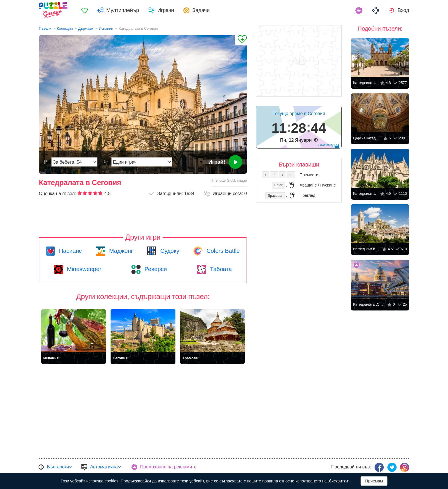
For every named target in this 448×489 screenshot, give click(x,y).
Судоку (169, 251)
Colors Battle (222, 251)
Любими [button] (85, 10)
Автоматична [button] (104, 467)
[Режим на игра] (142, 162)
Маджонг (120, 251)
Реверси (155, 269)
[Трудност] (74, 162)
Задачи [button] (201, 10)
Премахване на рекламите (168, 467)
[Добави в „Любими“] (241, 40)
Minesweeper (83, 269)
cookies (111, 481)
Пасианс (70, 251)
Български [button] (58, 467)
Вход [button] (403, 10)
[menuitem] (85, 10)
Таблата (220, 269)
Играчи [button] (166, 10)
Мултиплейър (123, 10)
